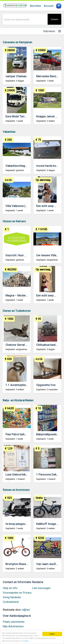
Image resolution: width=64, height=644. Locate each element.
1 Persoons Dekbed (49, 474)
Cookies (26, 641)
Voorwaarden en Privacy (17, 593)
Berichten (35, 6)
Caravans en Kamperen (17, 42)
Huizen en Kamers (14, 221)
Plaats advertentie (14, 622)
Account (49, 6)
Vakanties (9, 132)
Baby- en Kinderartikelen (18, 400)
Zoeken (54, 19)
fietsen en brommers (16, 490)
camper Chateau (16, 76)
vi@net (26, 610)
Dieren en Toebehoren (17, 311)
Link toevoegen (41, 588)
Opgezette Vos (46, 385)
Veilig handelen (12, 597)
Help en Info (10, 588)
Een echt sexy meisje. (50, 295)
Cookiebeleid (11, 602)
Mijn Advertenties (13, 626)
